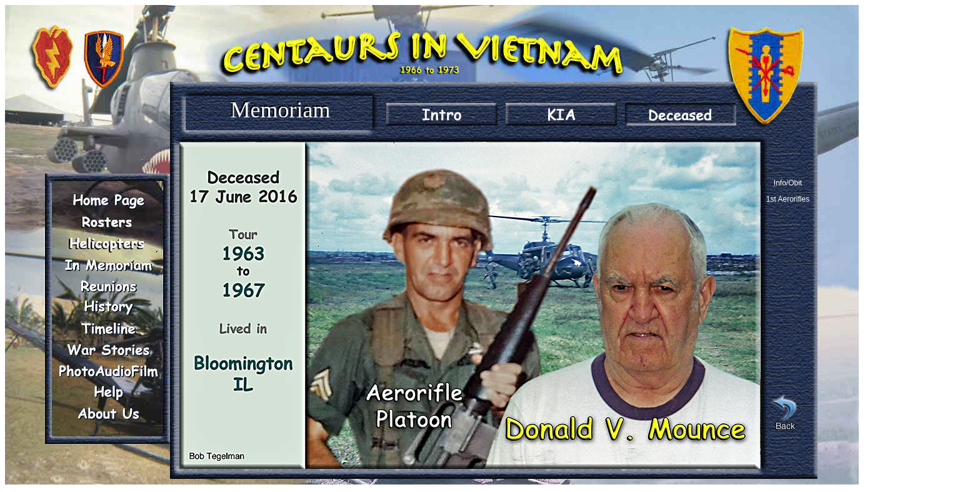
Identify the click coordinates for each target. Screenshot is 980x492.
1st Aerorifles (788, 199)
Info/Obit (788, 183)
